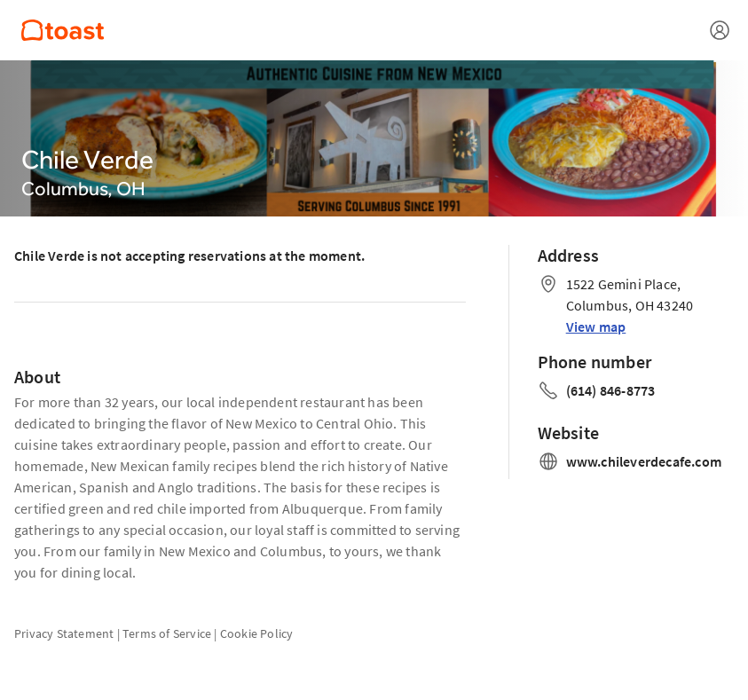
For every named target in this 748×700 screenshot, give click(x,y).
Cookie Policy (257, 633)
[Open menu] (720, 30)
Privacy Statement (64, 633)
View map (596, 326)
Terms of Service (167, 633)
